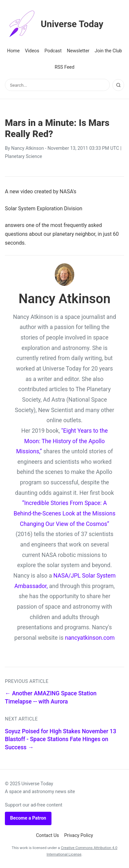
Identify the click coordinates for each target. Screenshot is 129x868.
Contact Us (47, 835)
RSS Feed (65, 67)
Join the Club (108, 51)
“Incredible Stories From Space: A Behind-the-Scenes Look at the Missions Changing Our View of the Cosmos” (64, 513)
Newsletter (78, 51)
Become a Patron (28, 818)
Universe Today (54, 24)
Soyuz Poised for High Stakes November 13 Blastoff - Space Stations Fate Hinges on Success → (61, 739)
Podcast (53, 51)
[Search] (118, 85)
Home (14, 51)
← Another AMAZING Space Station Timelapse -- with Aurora (51, 697)
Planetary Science (23, 156)
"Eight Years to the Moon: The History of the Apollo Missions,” (62, 441)
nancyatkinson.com (90, 638)
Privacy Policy (79, 835)
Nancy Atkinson (27, 148)
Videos (32, 51)
